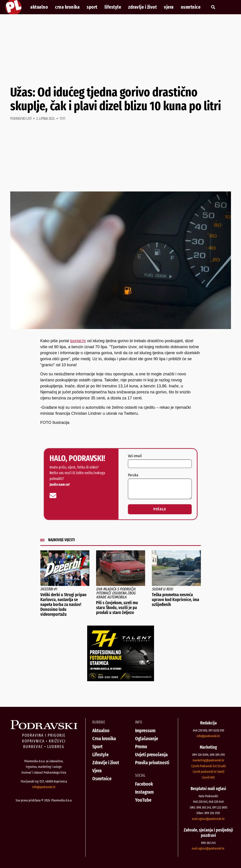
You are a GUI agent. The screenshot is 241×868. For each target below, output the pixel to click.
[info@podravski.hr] (96, 488)
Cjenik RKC (208, 777)
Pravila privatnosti (152, 763)
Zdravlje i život (142, 7)
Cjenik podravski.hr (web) (208, 772)
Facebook (144, 784)
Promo (141, 747)
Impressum (145, 731)
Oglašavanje (147, 739)
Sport (92, 7)
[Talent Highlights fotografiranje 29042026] (121, 680)
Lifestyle (113, 7)
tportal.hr (78, 341)
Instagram (144, 792)
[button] (213, 7)
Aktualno (39, 7)
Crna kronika (67, 7)
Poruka (125, 481)
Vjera (169, 7)
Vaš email (126, 474)
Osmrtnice (191, 7)
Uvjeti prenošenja (151, 755)
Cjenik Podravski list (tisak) (208, 766)
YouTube (143, 800)
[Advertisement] (121, 50)
